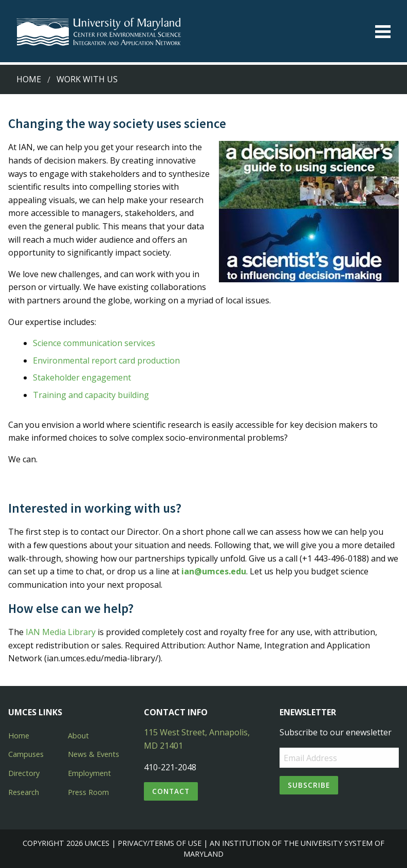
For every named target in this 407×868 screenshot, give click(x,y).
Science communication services (94, 343)
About (78, 736)
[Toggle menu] (383, 32)
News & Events (94, 754)
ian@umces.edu (214, 571)
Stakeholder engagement (82, 377)
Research (24, 792)
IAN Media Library (61, 632)
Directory (24, 773)
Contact (171, 791)
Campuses (26, 754)
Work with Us (87, 79)
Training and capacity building (91, 395)
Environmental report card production (106, 360)
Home (29, 79)
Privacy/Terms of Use (160, 843)
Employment (89, 773)
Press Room (88, 792)
